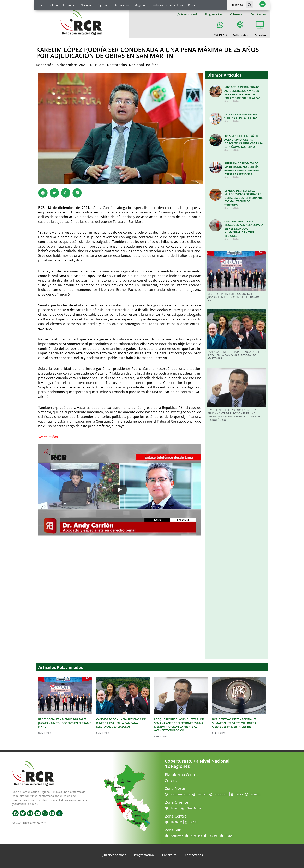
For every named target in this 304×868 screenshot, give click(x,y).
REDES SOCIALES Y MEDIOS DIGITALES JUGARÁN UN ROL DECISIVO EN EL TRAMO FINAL (233, 297)
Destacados (117, 65)
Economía (69, 5)
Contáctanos (258, 14)
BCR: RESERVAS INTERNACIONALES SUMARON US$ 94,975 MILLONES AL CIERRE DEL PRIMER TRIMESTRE (235, 723)
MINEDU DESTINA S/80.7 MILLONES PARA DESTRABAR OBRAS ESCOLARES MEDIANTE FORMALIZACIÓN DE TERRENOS (243, 198)
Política (53, 5)
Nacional (86, 5)
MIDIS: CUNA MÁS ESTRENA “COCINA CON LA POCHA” (242, 116)
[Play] (120, 490)
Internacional (121, 5)
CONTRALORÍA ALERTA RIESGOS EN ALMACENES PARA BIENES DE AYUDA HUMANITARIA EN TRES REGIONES (244, 229)
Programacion (214, 14)
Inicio (40, 5)
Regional (102, 5)
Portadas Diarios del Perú (167, 5)
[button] (250, 5)
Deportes (194, 5)
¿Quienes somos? (187, 14)
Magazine (140, 5)
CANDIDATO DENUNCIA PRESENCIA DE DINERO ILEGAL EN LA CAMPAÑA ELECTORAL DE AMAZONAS (236, 355)
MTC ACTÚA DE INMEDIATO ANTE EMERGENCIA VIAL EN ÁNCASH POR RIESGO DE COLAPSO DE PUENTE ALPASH (243, 93)
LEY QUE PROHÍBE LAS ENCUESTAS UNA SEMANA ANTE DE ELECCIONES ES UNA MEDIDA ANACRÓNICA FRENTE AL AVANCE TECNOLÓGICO (234, 415)
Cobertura (236, 14)
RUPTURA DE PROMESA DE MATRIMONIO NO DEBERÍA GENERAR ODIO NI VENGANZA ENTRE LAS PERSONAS (243, 169)
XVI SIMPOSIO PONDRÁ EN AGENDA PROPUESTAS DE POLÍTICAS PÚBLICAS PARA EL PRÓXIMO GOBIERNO (244, 141)
